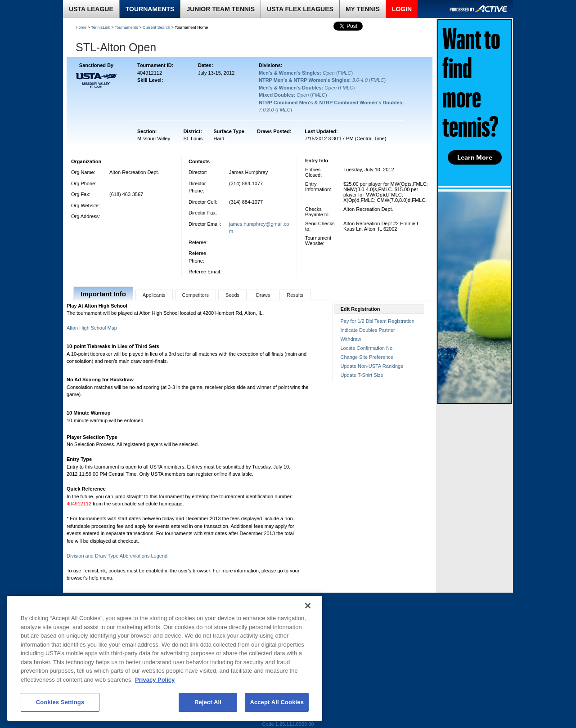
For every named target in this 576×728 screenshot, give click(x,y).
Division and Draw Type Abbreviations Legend (117, 556)
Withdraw (351, 339)
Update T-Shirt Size (362, 375)
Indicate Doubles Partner (368, 330)
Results (295, 295)
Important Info (103, 294)
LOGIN (402, 9)
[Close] (308, 606)
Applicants (154, 295)
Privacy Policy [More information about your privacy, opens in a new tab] (155, 680)
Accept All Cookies (277, 702)
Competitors (196, 295)
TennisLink (101, 27)
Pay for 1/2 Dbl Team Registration (378, 321)
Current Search (156, 27)
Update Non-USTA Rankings (372, 366)
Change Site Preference (367, 357)
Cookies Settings (60, 702)
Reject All (208, 702)
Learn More (475, 157)
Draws (263, 295)
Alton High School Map (92, 328)
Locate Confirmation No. (367, 348)
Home (81, 27)
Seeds (232, 295)
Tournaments (126, 27)
